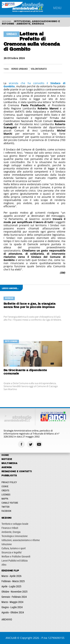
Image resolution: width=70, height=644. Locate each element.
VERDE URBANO (19, 69)
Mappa (5, 499)
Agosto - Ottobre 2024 (13, 612)
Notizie (7, 459)
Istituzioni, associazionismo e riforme (21, 540)
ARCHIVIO (7, 619)
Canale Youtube (10, 503)
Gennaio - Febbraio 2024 (14, 597)
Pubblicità (9, 476)
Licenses (6, 495)
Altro (4, 565)
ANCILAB (11, 638)
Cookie (5, 486)
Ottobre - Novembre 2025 (14, 592)
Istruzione (7, 544)
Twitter (5, 507)
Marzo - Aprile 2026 (11, 576)
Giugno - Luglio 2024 (12, 607)
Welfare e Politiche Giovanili (16, 557)
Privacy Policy (9, 482)
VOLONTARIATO (39, 69)
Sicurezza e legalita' (12, 552)
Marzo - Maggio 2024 (12, 602)
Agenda (7, 467)
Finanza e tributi (10, 528)
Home (5, 455)
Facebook (6, 511)
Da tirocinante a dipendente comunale (25, 372)
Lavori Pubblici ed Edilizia (15, 561)
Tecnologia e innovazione (15, 536)
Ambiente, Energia (11, 532)
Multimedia (9, 463)
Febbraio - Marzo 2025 (13, 581)
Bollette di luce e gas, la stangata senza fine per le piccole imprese (30, 305)
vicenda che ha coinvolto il (34, 85)
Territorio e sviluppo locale (15, 524)
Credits (5, 491)
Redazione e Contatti (17, 471)
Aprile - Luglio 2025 (11, 586)
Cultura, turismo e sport (14, 548)
